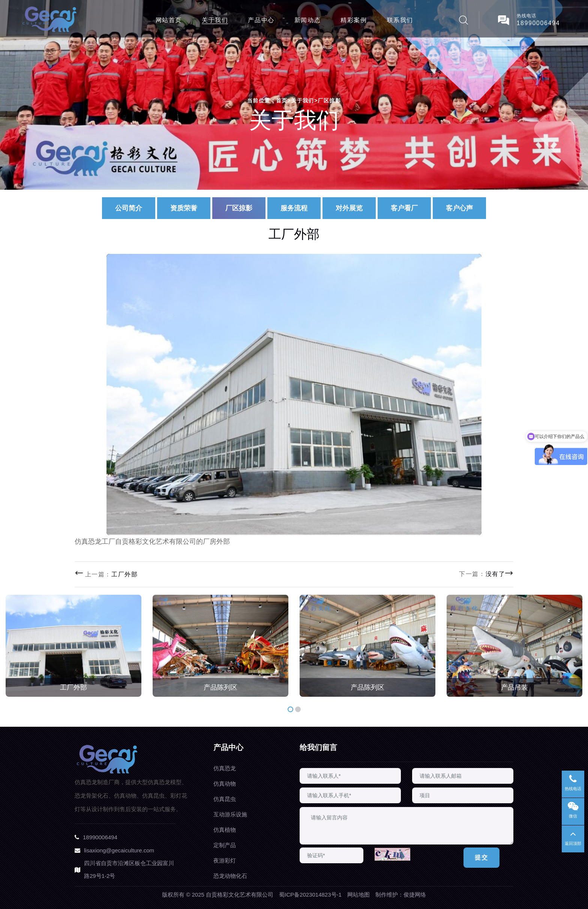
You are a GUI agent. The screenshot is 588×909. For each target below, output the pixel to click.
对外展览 (349, 208)
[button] (290, 709)
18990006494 (538, 23)
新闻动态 (307, 20)
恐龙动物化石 (230, 876)
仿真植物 (225, 830)
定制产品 (225, 845)
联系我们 (400, 20)
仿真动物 (225, 784)
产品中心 (261, 20)
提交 (481, 857)
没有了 (496, 574)
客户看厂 (404, 208)
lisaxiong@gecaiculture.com (119, 850)
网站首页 (169, 20)
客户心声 (459, 208)
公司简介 (129, 208)
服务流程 (294, 208)
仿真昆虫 (225, 799)
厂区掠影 (329, 100)
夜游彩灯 (225, 860)
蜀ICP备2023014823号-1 (310, 895)
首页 (283, 100)
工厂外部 (124, 574)
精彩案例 (354, 20)
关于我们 (215, 20)
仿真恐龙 (225, 768)
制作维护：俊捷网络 (401, 895)
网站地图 (358, 895)
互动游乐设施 (230, 814)
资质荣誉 (184, 208)
